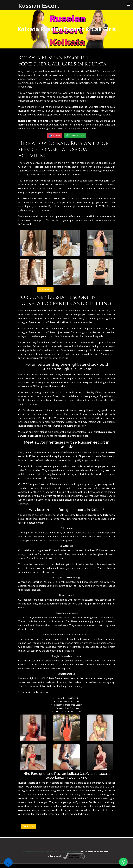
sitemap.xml (55, 856)
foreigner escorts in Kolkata (92, 515)
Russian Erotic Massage (68, 711)
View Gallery (45, 289)
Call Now (56, 135)
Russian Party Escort (68, 701)
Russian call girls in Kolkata (79, 375)
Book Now (28, 826)
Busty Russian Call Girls (68, 698)
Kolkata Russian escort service (52, 167)
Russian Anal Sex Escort (68, 708)
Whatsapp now (76, 135)
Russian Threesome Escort (68, 705)
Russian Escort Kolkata (93, 97)
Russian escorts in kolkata (33, 121)
